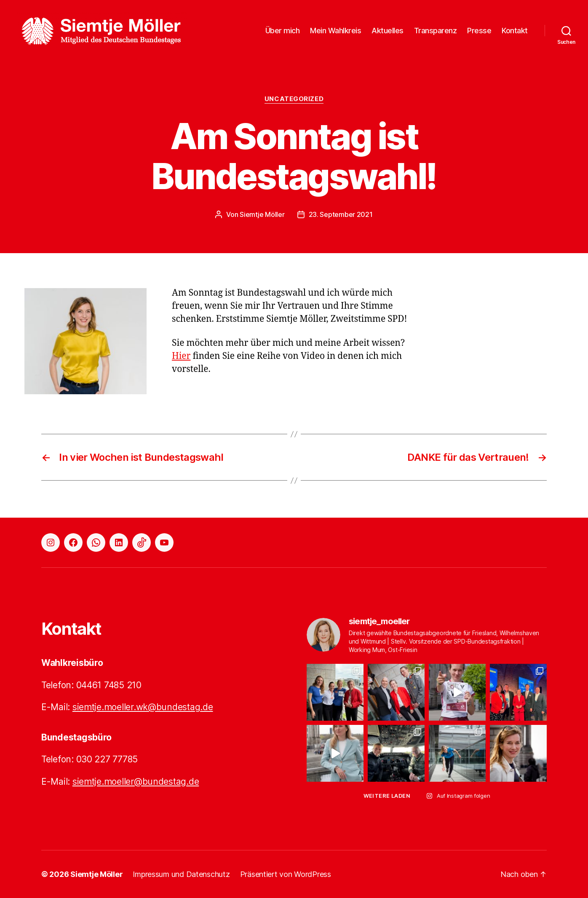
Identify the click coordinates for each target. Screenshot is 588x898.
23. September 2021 (341, 214)
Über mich (283, 31)
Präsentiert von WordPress (286, 874)
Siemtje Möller (262, 214)
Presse (479, 31)
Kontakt (515, 31)
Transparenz (436, 31)
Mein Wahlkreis (335, 31)
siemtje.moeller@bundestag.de (136, 782)
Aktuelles (388, 31)
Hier (181, 356)
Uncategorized (294, 99)
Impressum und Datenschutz (181, 874)
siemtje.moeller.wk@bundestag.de (143, 707)
